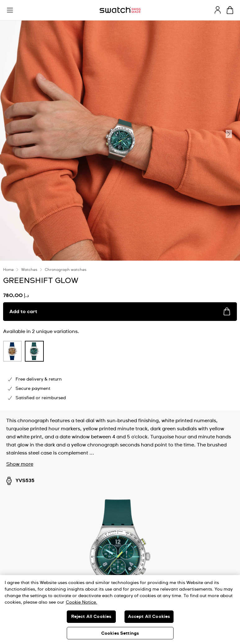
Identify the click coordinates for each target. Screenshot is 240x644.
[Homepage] (120, 10)
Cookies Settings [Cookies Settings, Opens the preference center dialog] (120, 633)
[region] (120, 610)
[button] (10, 10)
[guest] (218, 10)
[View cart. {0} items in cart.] (230, 10)
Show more (20, 464)
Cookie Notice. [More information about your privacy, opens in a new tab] (82, 602)
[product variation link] (12, 351)
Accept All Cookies (149, 617)
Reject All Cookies (91, 617)
